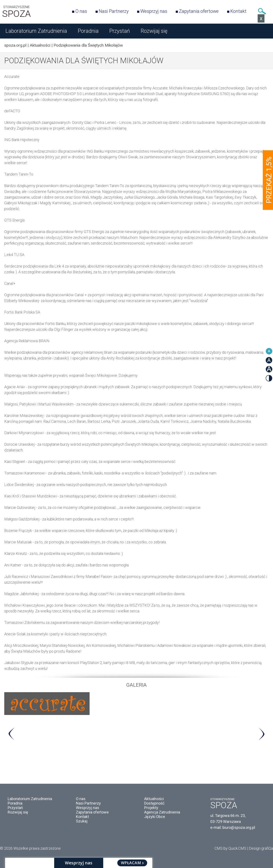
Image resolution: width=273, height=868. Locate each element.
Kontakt (238, 11)
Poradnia (88, 31)
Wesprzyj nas (154, 11)
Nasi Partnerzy (114, 11)
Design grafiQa (261, 848)
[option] (136, 704)
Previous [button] (12, 734)
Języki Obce (155, 817)
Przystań (120, 31)
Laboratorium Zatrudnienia (36, 31)
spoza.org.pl (15, 45)
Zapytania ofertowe (199, 11)
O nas (81, 11)
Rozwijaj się (154, 31)
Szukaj (262, 11)
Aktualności (40, 45)
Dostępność (154, 803)
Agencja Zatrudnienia (162, 812)
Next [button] (261, 734)
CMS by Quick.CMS (230, 848)
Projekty (151, 808)
